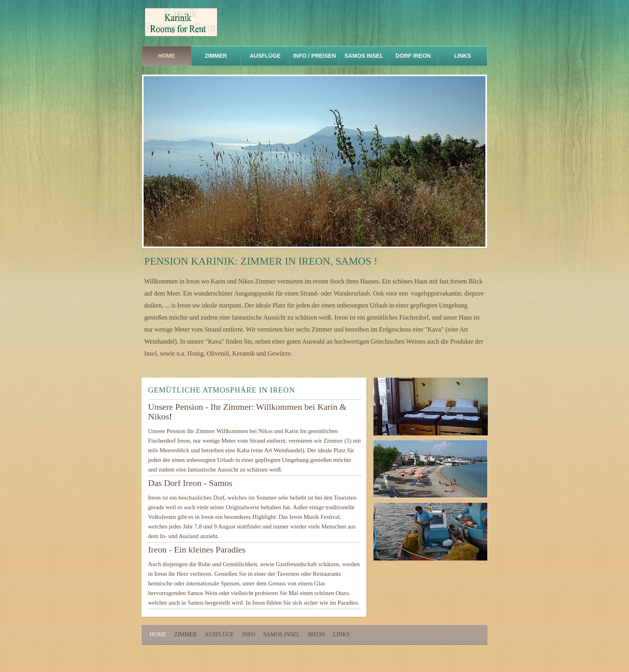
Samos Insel (281, 635)
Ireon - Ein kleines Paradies (197, 550)
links (463, 56)
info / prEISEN (315, 56)
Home (166, 56)
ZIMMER (216, 56)
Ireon (316, 635)
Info (249, 635)
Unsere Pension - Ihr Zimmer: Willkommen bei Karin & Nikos (247, 412)
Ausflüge (265, 56)
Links (341, 635)
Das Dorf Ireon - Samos (190, 483)
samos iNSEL (364, 56)
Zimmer (185, 635)
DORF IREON (413, 56)
